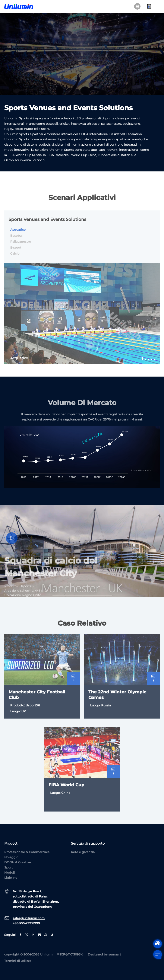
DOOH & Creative (18, 862)
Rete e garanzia (83, 852)
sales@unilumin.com (29, 918)
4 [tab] (152, 364)
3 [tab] (149, 364)
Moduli (10, 873)
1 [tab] (143, 364)
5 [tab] (155, 364)
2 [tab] (146, 364)
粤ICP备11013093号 (70, 954)
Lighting (11, 878)
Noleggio (11, 857)
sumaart (115, 954)
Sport (9, 867)
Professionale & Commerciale (27, 852)
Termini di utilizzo (18, 961)
